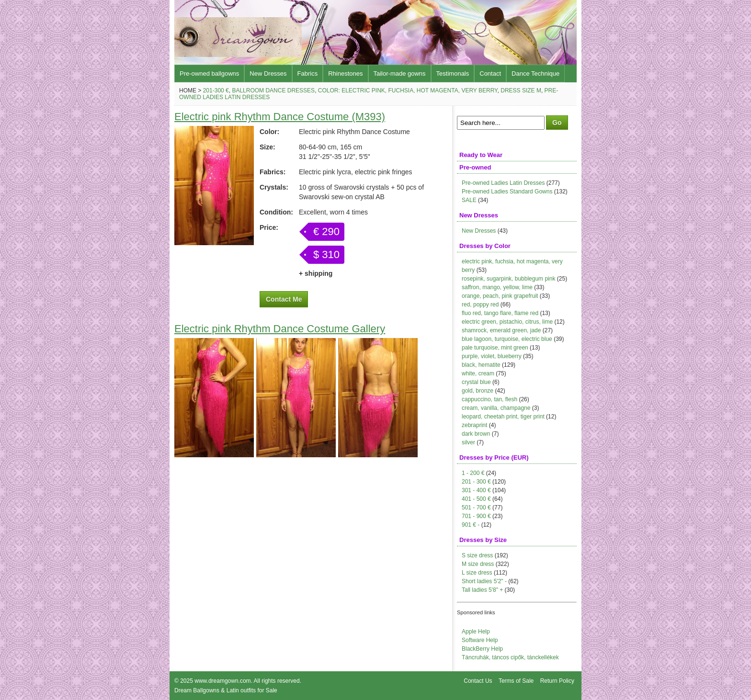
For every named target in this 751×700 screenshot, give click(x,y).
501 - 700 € (476, 508)
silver (468, 442)
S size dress (477, 555)
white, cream (478, 373)
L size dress (477, 573)
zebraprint (474, 425)
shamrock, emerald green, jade (501, 330)
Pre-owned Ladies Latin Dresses (503, 183)
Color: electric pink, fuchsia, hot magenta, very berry (408, 90)
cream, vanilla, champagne (496, 408)
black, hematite (481, 365)
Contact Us (478, 681)
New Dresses (268, 73)
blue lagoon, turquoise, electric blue (507, 339)
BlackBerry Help (482, 649)
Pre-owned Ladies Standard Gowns (507, 192)
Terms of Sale (516, 681)
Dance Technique (535, 73)
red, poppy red (480, 305)
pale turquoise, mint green (495, 348)
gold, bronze (478, 391)
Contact (490, 73)
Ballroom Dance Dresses (273, 90)
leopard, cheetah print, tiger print (503, 417)
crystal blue (476, 382)
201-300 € (216, 90)
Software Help (480, 640)
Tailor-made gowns (400, 73)
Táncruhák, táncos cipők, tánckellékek (510, 657)
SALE (469, 200)
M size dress (478, 564)
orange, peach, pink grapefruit (500, 296)
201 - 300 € (476, 482)
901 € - (471, 525)
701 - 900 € (476, 516)
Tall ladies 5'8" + (482, 590)
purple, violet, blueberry (492, 356)
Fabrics (308, 73)
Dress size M (521, 90)
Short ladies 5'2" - (484, 581)
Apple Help (476, 632)
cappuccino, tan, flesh (489, 399)
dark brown (476, 434)
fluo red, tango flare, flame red (500, 313)
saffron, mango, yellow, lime (497, 287)
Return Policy (557, 681)
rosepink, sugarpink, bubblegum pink (508, 279)
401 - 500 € (476, 499)
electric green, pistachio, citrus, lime (507, 322)
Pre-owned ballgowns (209, 73)
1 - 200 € (473, 473)
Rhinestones (345, 73)
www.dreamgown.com (222, 681)
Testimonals (453, 73)
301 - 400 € (476, 490)
